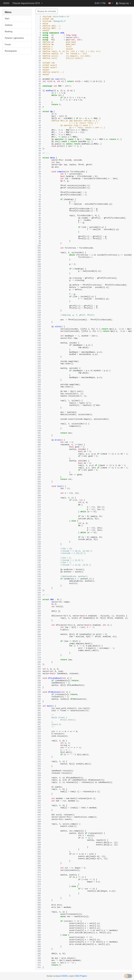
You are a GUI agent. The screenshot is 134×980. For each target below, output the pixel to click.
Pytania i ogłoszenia (14, 38)
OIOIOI (6, 3)
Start (7, 19)
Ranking (9, 32)
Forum (8, 44)
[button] (27, 3)
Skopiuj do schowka (47, 11)
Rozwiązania (11, 51)
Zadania (9, 25)
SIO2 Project (81, 976)
